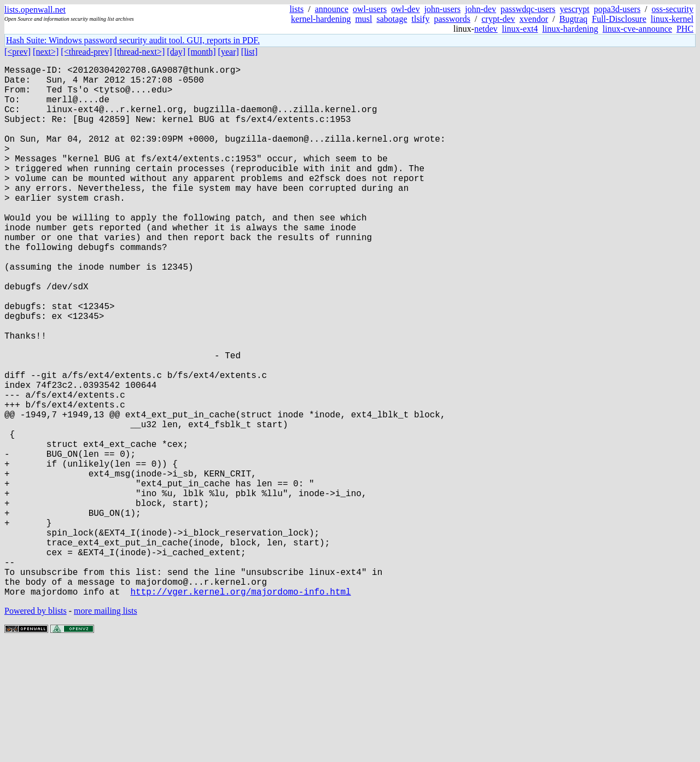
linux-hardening (570, 29)
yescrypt (575, 9)
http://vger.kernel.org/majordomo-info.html (240, 709)
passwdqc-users (528, 9)
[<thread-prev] (86, 52)
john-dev (480, 9)
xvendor (534, 19)
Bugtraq (574, 19)
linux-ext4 (520, 29)
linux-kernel (672, 19)
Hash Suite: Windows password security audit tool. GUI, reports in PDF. (133, 40)
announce (332, 9)
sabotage (392, 19)
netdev (486, 29)
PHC (685, 29)
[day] (176, 52)
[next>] (46, 52)
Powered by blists (36, 729)
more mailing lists (106, 729)
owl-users (370, 9)
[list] (249, 52)
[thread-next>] (140, 52)
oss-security (673, 9)
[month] (202, 52)
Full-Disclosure (619, 19)
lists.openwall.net (35, 10)
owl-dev (405, 9)
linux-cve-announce (637, 29)
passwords (452, 19)
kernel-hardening (321, 19)
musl (363, 19)
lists (296, 9)
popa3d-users (617, 9)
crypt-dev (498, 19)
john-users (443, 9)
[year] (229, 52)
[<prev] (17, 52)
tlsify (420, 19)
